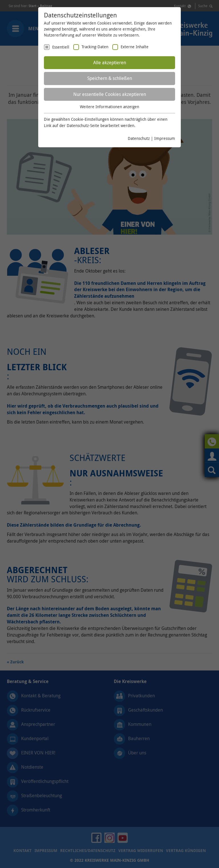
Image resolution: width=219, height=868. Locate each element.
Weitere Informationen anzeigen (109, 107)
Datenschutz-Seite (83, 125)
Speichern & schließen (110, 78)
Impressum (165, 138)
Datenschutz (139, 138)
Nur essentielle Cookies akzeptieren (110, 94)
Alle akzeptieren (110, 63)
